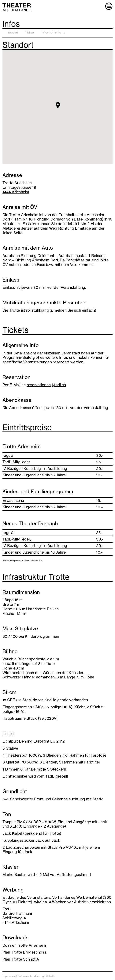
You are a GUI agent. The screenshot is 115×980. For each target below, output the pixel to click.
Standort (13, 33)
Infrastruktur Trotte (54, 33)
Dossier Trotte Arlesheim (24, 945)
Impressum (9, 976)
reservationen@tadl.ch (46, 385)
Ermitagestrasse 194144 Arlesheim (19, 190)
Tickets (30, 33)
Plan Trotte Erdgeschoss (24, 952)
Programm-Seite (17, 357)
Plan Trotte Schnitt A (21, 959)
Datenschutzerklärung (31, 976)
